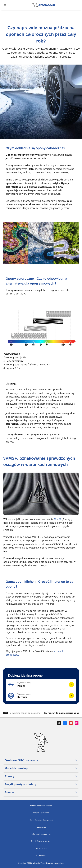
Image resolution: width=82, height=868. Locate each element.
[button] (41, 685)
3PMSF (57, 519)
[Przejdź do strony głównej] (44, 5)
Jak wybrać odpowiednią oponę (25, 713)
